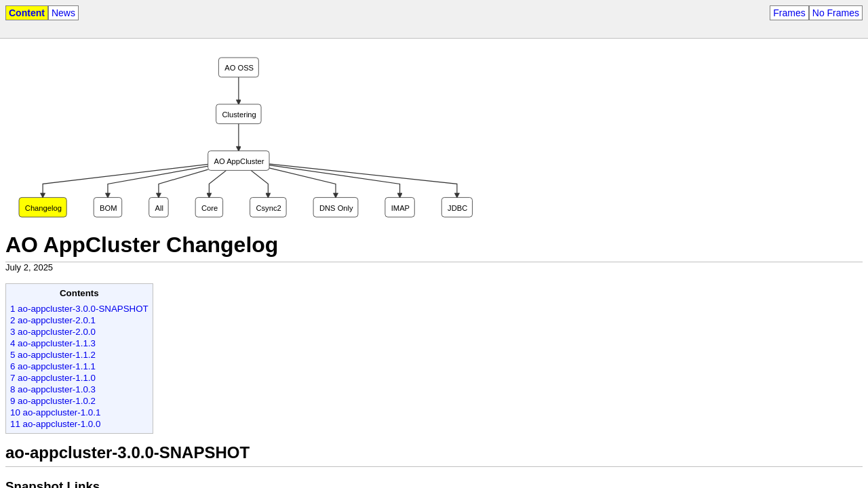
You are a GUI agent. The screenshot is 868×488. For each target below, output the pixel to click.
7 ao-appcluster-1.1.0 (53, 378)
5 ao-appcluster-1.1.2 (53, 355)
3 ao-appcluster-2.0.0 (53, 332)
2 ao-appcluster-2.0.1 (53, 320)
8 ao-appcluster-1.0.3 (53, 389)
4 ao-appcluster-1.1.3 (53, 343)
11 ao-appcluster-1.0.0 (55, 424)
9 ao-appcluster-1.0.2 (53, 401)
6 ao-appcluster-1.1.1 (53, 366)
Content (27, 13)
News (63, 13)
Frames (789, 13)
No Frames (836, 13)
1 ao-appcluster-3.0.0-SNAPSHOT (79, 309)
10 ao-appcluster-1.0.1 (55, 412)
